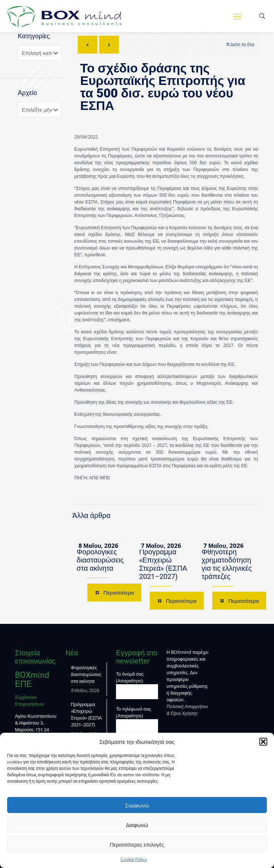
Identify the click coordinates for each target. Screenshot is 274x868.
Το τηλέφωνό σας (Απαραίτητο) (137, 720)
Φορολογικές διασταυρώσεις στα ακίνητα (100, 560)
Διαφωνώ (137, 825)
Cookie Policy (134, 859)
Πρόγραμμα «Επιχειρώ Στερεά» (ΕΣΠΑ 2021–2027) (163, 564)
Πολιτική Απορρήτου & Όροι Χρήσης (187, 710)
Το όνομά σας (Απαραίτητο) (137, 685)
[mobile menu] (237, 16)
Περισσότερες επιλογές (137, 844)
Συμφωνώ (137, 805)
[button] (263, 742)
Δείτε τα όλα (240, 44)
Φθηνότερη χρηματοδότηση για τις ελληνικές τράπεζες (227, 564)
